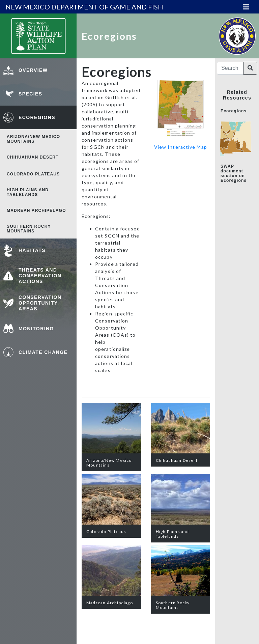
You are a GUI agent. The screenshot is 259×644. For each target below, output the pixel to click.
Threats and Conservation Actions (40, 276)
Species (31, 94)
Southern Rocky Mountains (29, 229)
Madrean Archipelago (36, 211)
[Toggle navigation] (246, 7)
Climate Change (43, 352)
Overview (33, 70)
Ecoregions (37, 117)
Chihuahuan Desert (33, 157)
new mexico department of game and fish (84, 7)
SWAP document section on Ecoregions (234, 173)
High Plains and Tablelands (28, 192)
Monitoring (36, 329)
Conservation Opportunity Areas (40, 303)
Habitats (32, 250)
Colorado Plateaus (33, 174)
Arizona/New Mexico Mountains (33, 139)
